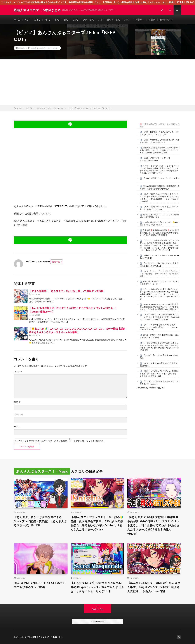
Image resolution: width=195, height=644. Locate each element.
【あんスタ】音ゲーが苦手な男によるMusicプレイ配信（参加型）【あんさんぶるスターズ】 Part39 (40, 521)
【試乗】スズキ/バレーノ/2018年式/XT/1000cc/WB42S (155, 159)
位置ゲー (140, 20)
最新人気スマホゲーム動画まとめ (48, 637)
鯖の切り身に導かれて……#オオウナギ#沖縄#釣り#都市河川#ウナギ (159, 216)
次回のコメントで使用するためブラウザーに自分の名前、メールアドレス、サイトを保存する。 (60, 441)
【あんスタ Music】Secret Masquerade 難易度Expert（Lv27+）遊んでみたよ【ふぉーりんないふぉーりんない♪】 (97, 587)
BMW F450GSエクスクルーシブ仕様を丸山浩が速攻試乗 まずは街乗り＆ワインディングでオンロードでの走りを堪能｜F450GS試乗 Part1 (159, 307)
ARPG (37, 20)
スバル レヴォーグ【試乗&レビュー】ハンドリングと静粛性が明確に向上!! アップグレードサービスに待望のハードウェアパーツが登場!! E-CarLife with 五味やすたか (160, 169)
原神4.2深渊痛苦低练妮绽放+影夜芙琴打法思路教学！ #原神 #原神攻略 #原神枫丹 (160, 187)
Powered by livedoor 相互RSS (151, 388)
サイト (17, 427)
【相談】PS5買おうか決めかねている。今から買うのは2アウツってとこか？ (159, 133)
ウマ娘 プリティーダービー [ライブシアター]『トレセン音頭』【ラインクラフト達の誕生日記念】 (160, 274)
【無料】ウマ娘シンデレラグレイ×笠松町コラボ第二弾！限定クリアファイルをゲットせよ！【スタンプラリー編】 (159, 374)
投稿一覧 (56, 262)
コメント (18, 372)
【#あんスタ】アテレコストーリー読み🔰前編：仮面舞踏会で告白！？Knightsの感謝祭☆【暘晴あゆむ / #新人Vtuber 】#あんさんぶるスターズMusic (97, 523)
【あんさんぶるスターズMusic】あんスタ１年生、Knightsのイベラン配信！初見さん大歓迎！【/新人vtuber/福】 (154, 587)
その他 (152, 20)
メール (18, 414)
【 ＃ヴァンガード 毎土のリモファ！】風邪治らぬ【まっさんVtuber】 (159, 265)
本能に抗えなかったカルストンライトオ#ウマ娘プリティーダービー (159, 283)
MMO (48, 20)
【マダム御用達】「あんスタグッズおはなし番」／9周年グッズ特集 (66, 291)
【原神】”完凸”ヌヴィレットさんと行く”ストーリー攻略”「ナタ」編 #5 (159, 208)
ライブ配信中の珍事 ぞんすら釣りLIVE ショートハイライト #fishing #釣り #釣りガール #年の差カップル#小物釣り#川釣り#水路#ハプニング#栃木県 (159, 346)
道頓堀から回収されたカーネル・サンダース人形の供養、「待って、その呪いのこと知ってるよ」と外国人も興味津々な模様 (160, 150)
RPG (57, 20)
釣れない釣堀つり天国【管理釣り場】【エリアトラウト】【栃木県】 (160, 336)
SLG (66, 20)
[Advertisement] (97, 82)
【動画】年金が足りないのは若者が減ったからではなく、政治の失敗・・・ (160, 141)
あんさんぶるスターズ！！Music (44, 48)
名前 (17, 402)
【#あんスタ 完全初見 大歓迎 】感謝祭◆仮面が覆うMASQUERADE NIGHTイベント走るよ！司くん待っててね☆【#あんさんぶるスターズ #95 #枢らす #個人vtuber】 (153, 525)
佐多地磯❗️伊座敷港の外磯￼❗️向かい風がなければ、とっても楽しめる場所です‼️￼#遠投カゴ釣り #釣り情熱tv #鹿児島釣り (159, 233)
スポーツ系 (88, 20)
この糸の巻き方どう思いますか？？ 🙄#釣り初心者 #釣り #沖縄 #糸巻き (160, 224)
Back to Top (98, 609)
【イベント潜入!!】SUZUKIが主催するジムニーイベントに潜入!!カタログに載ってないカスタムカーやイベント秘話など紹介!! (160, 317)
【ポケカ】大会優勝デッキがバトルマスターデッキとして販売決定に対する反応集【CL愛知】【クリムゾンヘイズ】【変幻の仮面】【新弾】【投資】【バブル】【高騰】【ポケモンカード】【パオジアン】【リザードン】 (160, 245)
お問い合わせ (166, 20)
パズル (128, 20)
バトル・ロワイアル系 (109, 20)
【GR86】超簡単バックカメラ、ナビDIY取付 (161, 178)
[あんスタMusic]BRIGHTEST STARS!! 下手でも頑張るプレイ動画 (39, 585)
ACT (27, 20)
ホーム (17, 20)
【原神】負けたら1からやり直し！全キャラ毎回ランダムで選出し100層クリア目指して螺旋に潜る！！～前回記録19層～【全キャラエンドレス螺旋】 (160, 198)
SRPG (76, 20)
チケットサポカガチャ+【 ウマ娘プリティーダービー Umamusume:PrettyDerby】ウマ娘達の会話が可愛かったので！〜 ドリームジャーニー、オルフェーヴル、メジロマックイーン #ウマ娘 (160, 294)
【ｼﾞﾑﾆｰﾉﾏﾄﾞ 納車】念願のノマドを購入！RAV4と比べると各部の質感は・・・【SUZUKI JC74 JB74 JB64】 (159, 327)
